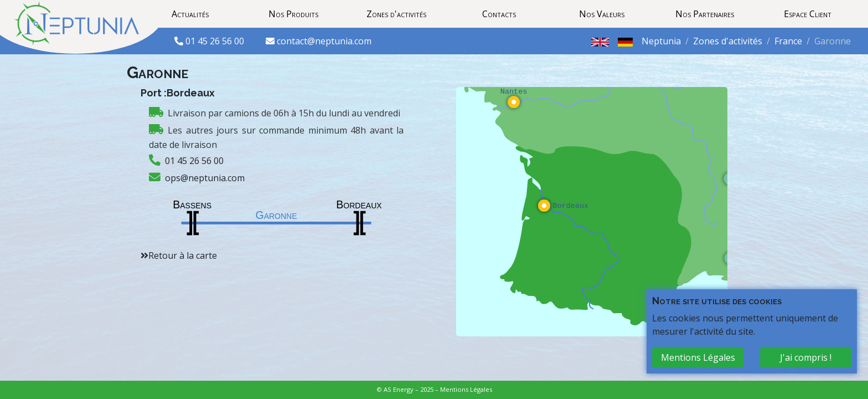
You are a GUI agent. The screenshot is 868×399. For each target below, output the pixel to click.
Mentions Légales (466, 389)
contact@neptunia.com (324, 41)
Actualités (190, 14)
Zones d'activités (396, 14)
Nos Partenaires (705, 14)
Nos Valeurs (602, 14)
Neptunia (661, 41)
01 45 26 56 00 (216, 41)
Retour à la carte (183, 255)
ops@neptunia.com (205, 178)
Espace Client (808, 14)
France (788, 41)
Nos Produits (293, 14)
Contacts (499, 14)
